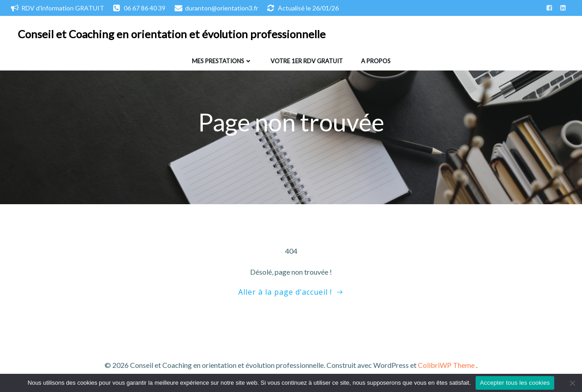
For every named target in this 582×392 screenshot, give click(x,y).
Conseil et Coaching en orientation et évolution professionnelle (172, 34)
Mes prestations (222, 61)
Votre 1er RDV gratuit (307, 61)
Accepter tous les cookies (515, 383)
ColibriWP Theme (446, 365)
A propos (376, 61)
